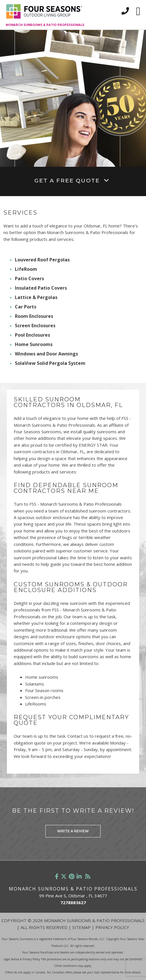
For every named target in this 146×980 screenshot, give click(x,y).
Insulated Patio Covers (41, 288)
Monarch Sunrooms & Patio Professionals (45, 25)
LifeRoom (26, 269)
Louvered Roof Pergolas (42, 260)
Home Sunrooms (34, 344)
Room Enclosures (34, 316)
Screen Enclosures (35, 326)
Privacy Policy (112, 927)
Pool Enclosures (32, 335)
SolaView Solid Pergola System (50, 363)
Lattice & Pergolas (36, 297)
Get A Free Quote (73, 180)
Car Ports (26, 307)
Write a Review (73, 831)
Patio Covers (29, 278)
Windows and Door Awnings (46, 354)
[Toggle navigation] (138, 11)
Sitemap (81, 927)
